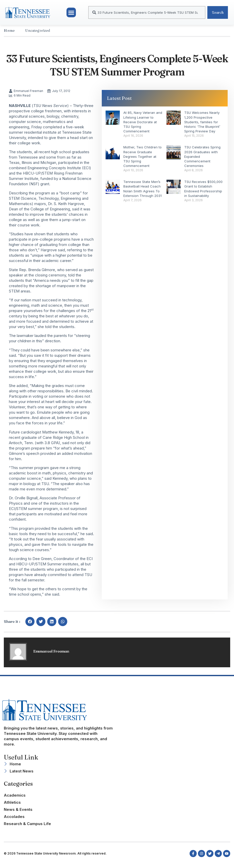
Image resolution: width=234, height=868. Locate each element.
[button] (71, 14)
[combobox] (144, 14)
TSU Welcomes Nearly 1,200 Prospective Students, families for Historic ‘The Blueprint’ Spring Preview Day (202, 125)
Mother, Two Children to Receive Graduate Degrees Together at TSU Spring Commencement (143, 160)
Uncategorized (38, 34)
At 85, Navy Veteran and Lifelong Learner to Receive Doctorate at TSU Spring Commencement (143, 125)
